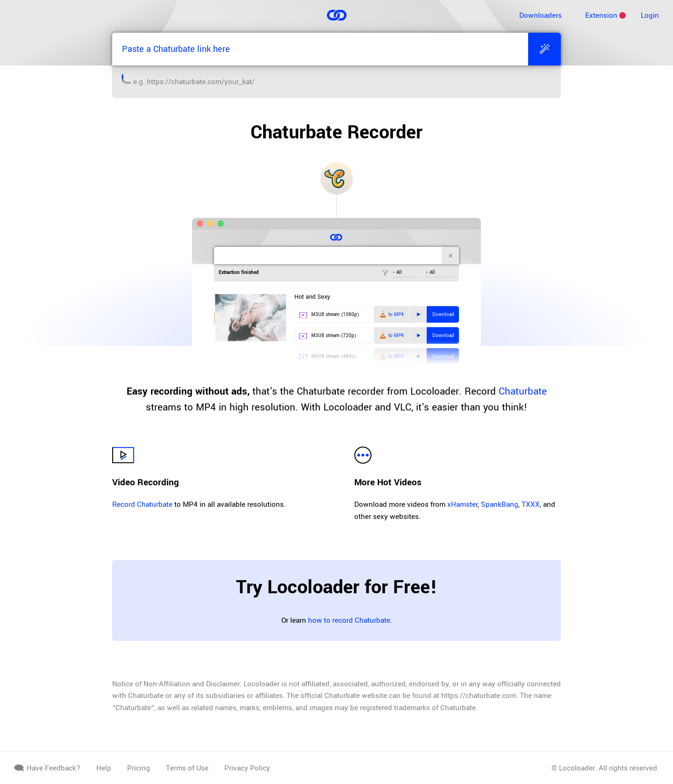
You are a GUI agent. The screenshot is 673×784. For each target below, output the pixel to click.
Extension (601, 15)
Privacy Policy (247, 768)
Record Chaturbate (142, 504)
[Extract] (544, 49)
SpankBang (500, 504)
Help (104, 768)
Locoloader (577, 768)
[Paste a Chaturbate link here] (320, 49)
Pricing (139, 768)
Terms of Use (187, 768)
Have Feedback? (47, 768)
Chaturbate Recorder (336, 132)
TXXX (531, 504)
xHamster (462, 504)
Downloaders (541, 15)
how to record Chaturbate (349, 620)
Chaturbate (523, 391)
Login (650, 15)
